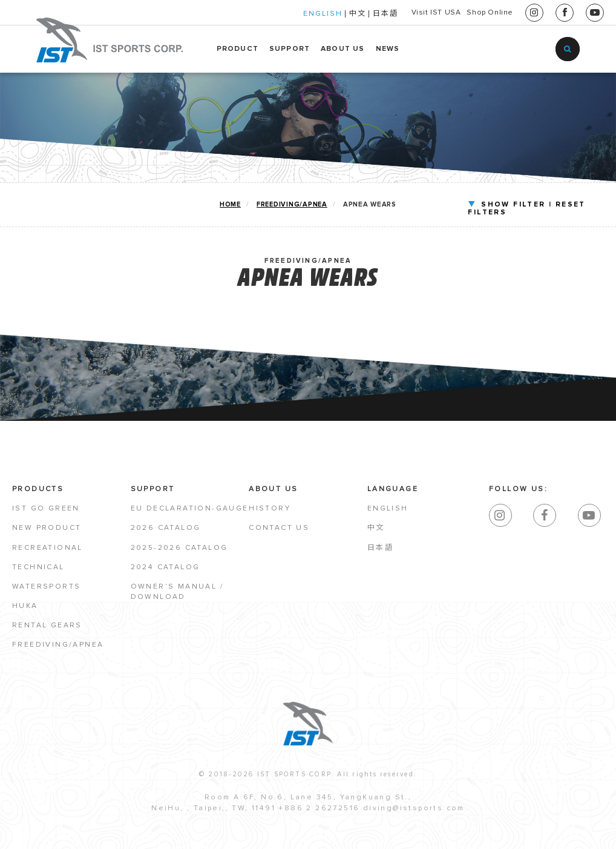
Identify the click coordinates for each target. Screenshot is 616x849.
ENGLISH (279, 14)
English (388, 512)
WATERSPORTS (46, 590)
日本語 (341, 14)
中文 (313, 14)
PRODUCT (238, 49)
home (228, 205)
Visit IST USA (403, 13)
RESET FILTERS (546, 205)
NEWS (388, 49)
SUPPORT (290, 49)
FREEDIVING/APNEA (290, 205)
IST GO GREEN (46, 512)
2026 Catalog (166, 532)
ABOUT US (343, 49)
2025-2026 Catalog (179, 551)
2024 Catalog (165, 571)
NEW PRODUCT (47, 532)
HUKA (25, 610)
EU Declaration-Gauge (190, 512)
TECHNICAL (38, 571)
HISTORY (270, 512)
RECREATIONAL (48, 551)
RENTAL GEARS (47, 629)
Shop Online (479, 13)
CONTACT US (279, 532)
